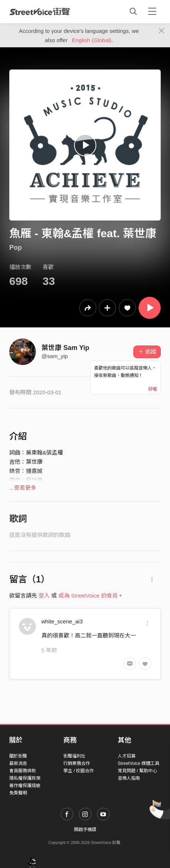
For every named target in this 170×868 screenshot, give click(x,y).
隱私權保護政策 (25, 778)
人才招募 (127, 756)
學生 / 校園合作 (79, 771)
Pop (16, 248)
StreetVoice (40, 11)
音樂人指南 (129, 778)
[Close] (162, 31)
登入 (44, 595)
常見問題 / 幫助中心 (137, 771)
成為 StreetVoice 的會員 (88, 595)
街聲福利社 (74, 756)
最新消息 (18, 763)
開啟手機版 (85, 830)
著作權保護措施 (25, 786)
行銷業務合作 (77, 763)
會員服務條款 (23, 771)
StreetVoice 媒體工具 (139, 763)
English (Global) (92, 40)
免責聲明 (18, 793)
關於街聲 (18, 756)
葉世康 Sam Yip (65, 348)
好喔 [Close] (153, 389)
